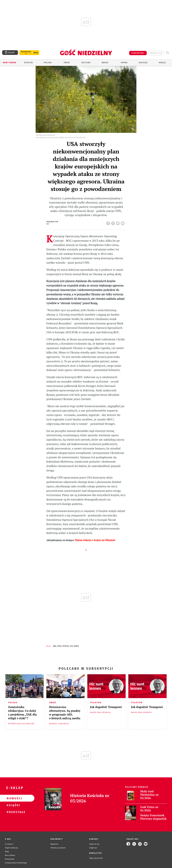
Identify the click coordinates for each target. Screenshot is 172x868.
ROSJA (59, 646)
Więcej (162, 63)
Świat (67, 63)
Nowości (13, 798)
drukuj (118, 223)
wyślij (123, 223)
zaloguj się (156, 53)
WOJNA (76, 646)
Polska (48, 63)
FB (109, 223)
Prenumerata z (26, 53)
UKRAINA (66, 646)
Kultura (86, 63)
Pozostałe (13, 812)
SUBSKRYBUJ (138, 53)
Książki (13, 805)
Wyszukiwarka (167, 53)
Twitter (114, 223)
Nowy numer (10, 63)
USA (71, 646)
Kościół (29, 63)
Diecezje (143, 63)
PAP (55, 646)
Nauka (105, 63)
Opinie (124, 63)
